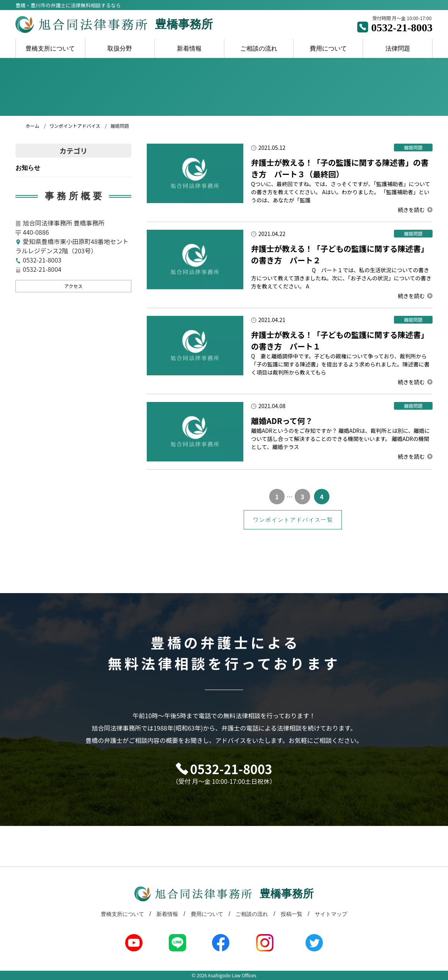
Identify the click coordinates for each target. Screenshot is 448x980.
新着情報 (189, 48)
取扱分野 (120, 48)
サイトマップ (331, 914)
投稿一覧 (292, 914)
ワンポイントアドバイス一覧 (293, 520)
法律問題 (398, 48)
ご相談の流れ (259, 48)
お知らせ (28, 168)
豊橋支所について (50, 48)
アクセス (73, 286)
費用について (328, 48)
